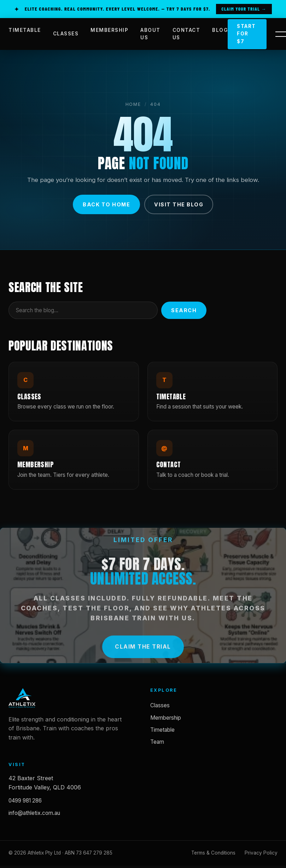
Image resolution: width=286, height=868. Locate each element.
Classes (160, 706)
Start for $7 (246, 34)
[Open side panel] (281, 34)
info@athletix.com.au (34, 813)
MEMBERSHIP (109, 30)
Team (157, 742)
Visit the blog (179, 204)
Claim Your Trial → (244, 9)
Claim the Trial (143, 649)
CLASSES (66, 34)
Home (133, 105)
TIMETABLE (25, 30)
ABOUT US (150, 34)
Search (184, 311)
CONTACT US (186, 34)
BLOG (220, 30)
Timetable (162, 730)
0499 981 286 (25, 801)
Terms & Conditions (213, 853)
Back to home (106, 204)
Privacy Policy (261, 853)
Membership (166, 718)
